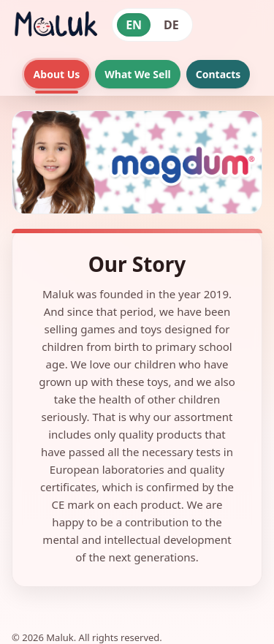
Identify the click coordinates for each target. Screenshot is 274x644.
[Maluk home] (55, 25)
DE (171, 25)
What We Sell (137, 74)
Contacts (218, 74)
